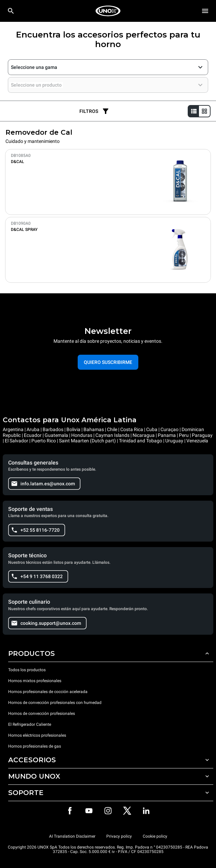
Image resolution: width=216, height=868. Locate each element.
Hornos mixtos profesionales (35, 681)
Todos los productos (27, 670)
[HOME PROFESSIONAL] (108, 11)
